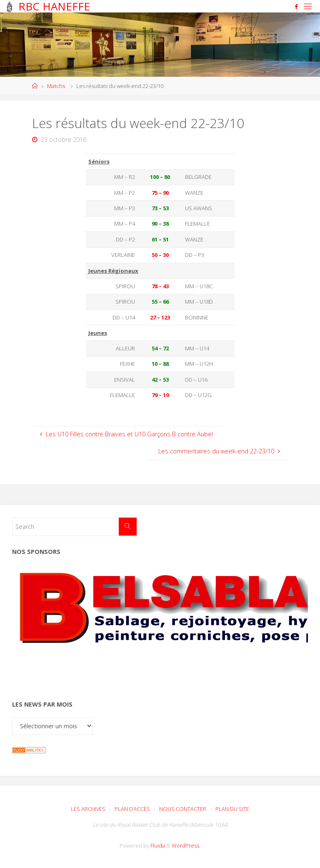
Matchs (56, 86)
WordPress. (186, 845)
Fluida (157, 845)
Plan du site (232, 809)
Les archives (88, 809)
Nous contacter (183, 809)
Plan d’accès (132, 809)
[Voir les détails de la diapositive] (160, 625)
